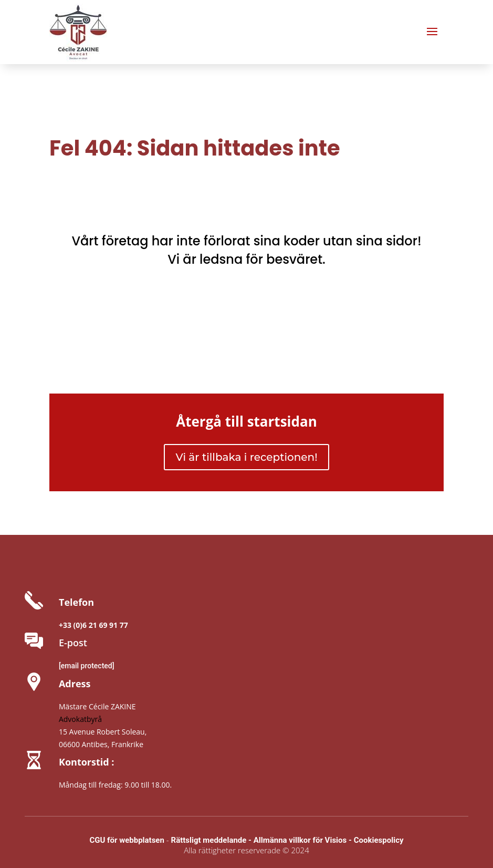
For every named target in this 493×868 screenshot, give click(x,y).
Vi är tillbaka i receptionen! (246, 457)
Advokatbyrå (80, 719)
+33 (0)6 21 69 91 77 (93, 625)
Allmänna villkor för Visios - (303, 840)
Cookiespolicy (379, 840)
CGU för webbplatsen (127, 840)
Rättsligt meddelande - (212, 840)
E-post (73, 643)
